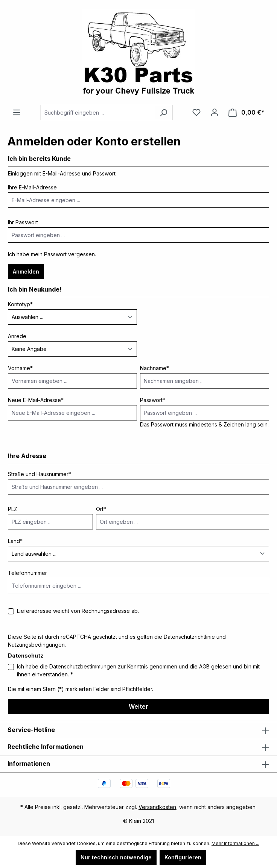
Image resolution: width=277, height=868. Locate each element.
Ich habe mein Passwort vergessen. (52, 254)
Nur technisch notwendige (116, 857)
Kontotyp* (20, 304)
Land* (15, 541)
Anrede (17, 336)
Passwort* (153, 400)
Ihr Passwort (23, 222)
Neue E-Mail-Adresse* (36, 400)
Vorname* (20, 368)
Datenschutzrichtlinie (189, 637)
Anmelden (26, 271)
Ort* (101, 509)
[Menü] (17, 112)
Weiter (138, 706)
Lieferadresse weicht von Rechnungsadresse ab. (78, 611)
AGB (204, 666)
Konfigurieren (183, 857)
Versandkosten (157, 807)
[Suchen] (164, 113)
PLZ (13, 509)
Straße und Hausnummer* (40, 474)
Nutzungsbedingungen (36, 645)
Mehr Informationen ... (235, 843)
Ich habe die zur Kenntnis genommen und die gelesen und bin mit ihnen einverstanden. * (138, 670)
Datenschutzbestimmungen (83, 666)
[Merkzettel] (196, 112)
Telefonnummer (27, 573)
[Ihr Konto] (215, 112)
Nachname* (154, 368)
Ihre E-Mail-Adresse (32, 187)
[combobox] (98, 113)
